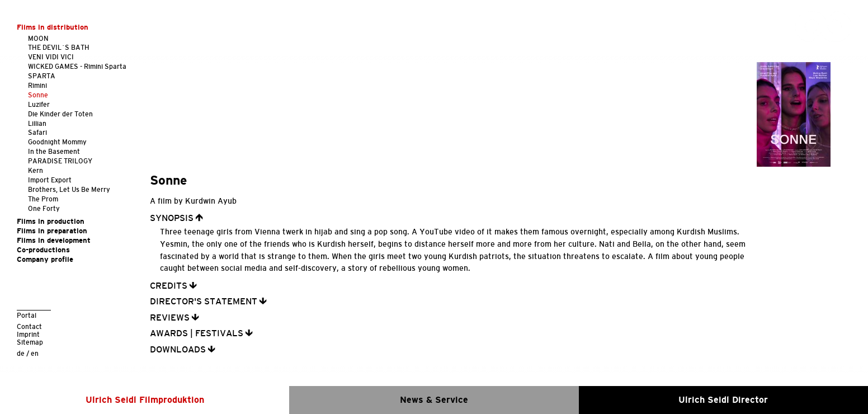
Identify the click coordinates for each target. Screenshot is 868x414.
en (35, 353)
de (21, 353)
